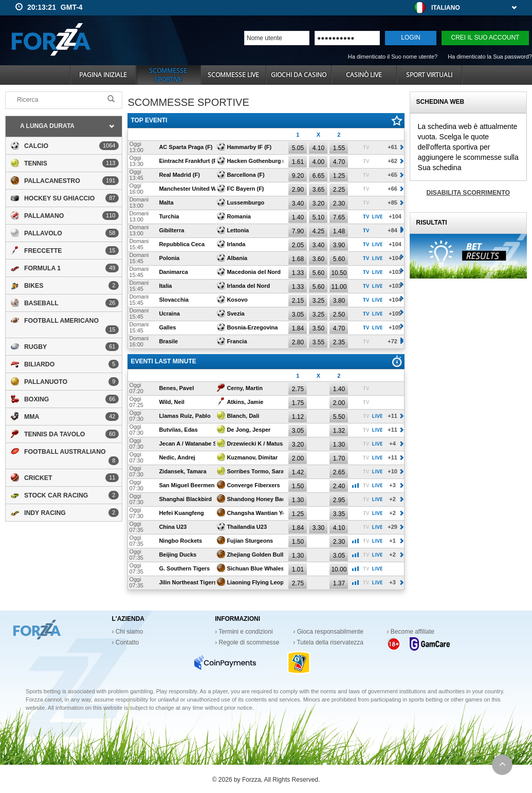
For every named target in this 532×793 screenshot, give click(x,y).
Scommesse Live (233, 75)
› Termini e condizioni (244, 632)
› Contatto (126, 642)
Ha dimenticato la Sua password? (490, 57)
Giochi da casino (299, 75)
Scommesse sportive (168, 75)
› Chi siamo (128, 632)
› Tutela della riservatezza (328, 642)
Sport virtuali (429, 75)
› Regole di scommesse (247, 642)
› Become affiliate (411, 632)
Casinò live (364, 75)
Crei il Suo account (485, 38)
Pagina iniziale (103, 75)
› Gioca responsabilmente (328, 632)
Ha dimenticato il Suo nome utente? (393, 57)
